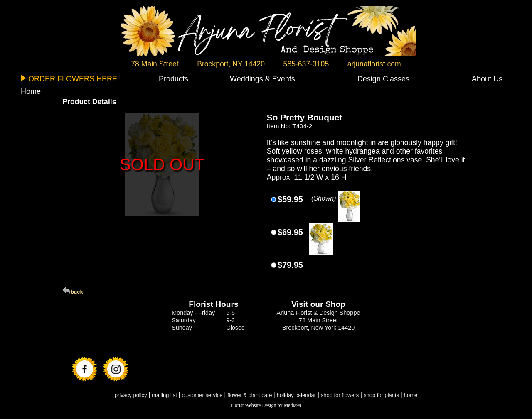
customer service (202, 395)
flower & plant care (250, 395)
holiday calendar (296, 395)
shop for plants (381, 395)
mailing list (164, 395)
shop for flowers (340, 395)
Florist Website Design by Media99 (266, 405)
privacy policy (131, 395)
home (411, 395)
